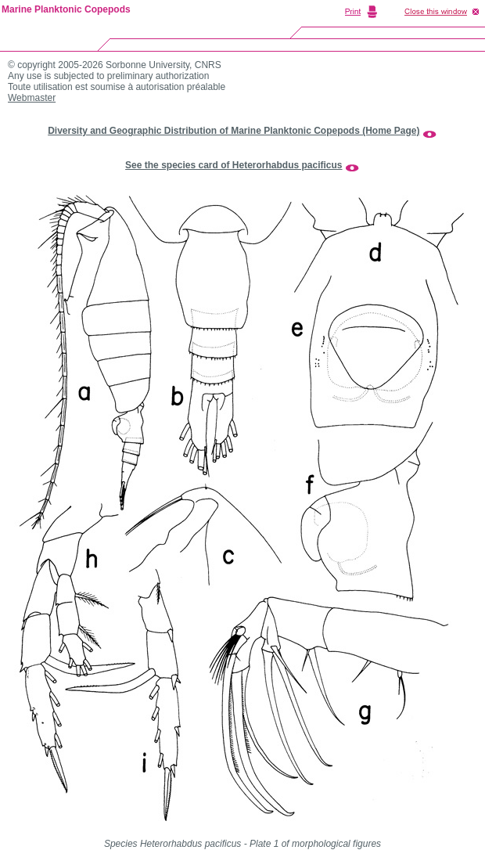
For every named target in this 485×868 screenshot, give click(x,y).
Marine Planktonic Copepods (66, 9)
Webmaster (32, 98)
